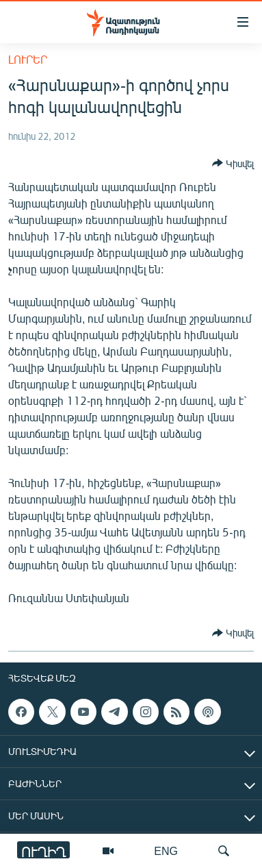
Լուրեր (28, 59)
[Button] (233, 163)
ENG (166, 851)
